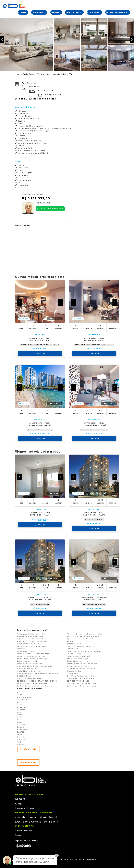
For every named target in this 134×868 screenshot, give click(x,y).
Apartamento (54, 74)
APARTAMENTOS (74, 12)
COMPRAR (23, 12)
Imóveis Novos (25, 808)
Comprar (21, 799)
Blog (18, 835)
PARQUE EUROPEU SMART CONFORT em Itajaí (40, 345)
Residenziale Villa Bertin (94, 604)
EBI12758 (68, 74)
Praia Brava (29, 74)
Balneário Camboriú (118, 12)
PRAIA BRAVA (94, 12)
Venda (41, 74)
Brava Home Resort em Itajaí (40, 430)
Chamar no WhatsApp (50, 209)
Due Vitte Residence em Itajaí (94, 430)
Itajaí (18, 74)
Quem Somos (24, 830)
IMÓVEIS (56, 12)
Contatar (40, 353)
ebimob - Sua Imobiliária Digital (36, 817)
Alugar (19, 804)
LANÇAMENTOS (39, 12)
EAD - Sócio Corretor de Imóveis (36, 822)
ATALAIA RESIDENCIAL (94, 519)
